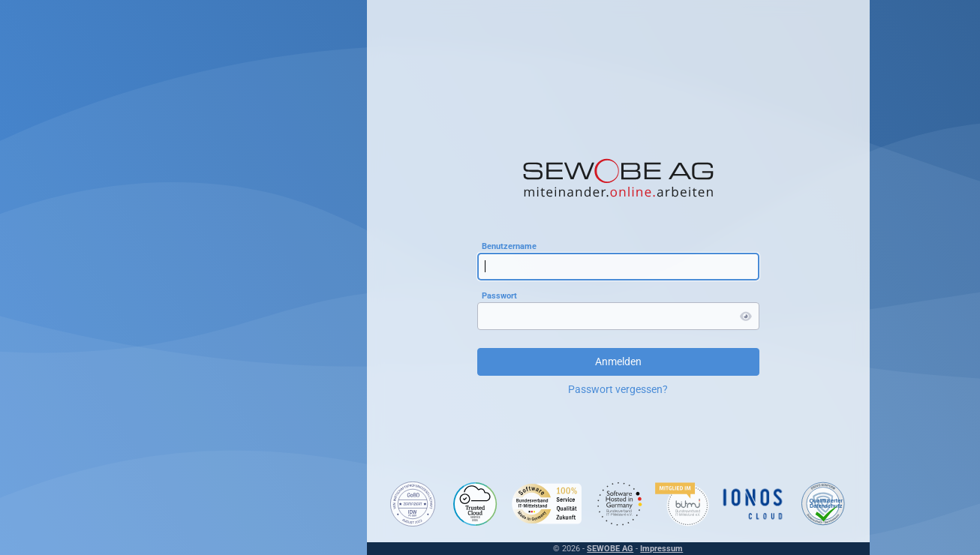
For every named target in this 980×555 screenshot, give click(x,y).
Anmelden (616, 361)
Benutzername (507, 246)
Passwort (497, 295)
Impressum (660, 549)
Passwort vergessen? (616, 389)
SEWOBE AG (609, 549)
